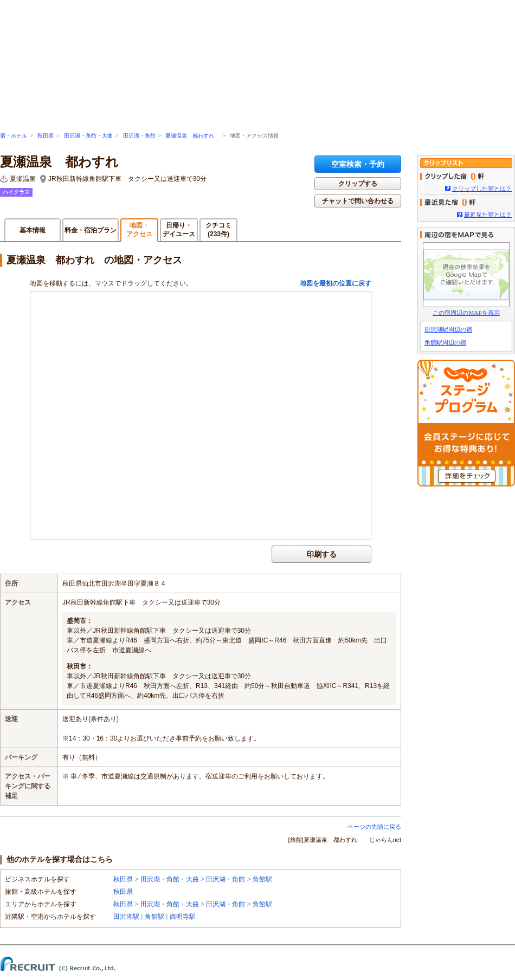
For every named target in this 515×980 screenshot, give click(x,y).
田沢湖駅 (126, 917)
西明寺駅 (183, 917)
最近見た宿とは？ (488, 215)
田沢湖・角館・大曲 (88, 136)
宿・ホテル (14, 136)
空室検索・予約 (358, 164)
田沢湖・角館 (139, 136)
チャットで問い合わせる (358, 201)
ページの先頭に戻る (374, 827)
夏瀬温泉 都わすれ (192, 136)
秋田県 (46, 136)
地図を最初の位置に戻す (336, 283)
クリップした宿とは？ (482, 189)
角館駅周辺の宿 (445, 342)
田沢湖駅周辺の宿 (448, 329)
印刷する (321, 554)
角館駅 (262, 879)
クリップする (358, 184)
